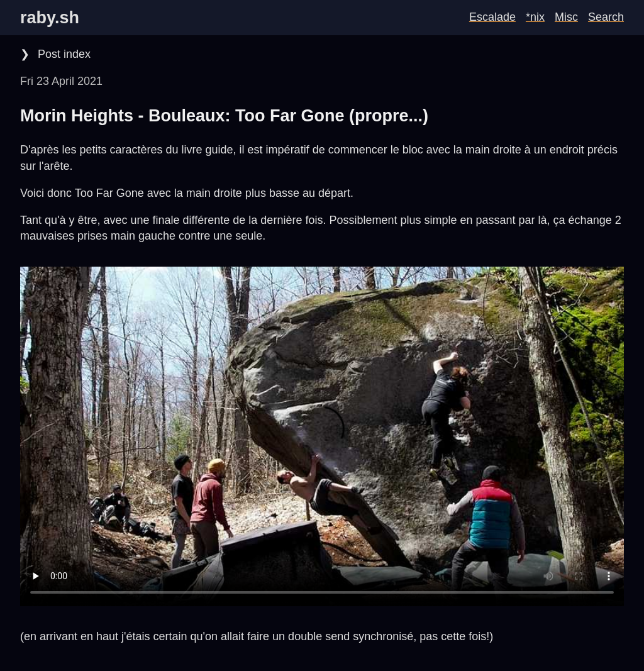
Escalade (492, 17)
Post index (63, 54)
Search (606, 17)
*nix (535, 17)
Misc (566, 17)
